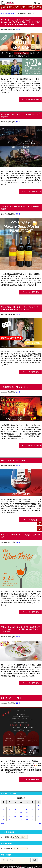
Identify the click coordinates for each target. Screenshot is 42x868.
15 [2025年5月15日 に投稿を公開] (27, 813)
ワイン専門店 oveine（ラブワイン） (21, 866)
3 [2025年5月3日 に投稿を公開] (38, 806)
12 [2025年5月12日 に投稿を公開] (9, 813)
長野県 (18, 542)
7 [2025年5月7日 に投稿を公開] (21, 809)
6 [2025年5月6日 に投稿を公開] (15, 809)
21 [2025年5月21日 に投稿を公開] (21, 816)
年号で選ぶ (3, 7)
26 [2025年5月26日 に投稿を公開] (9, 820)
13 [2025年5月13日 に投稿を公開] (15, 813)
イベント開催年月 (6, 848)
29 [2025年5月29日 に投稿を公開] (27, 820)
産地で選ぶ (29, 7)
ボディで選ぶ (23, 7)
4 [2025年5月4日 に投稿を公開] (4, 809)
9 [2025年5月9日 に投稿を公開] (33, 809)
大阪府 (18, 314)
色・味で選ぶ (16, 7)
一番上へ (40, 524)
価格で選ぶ (9, 7)
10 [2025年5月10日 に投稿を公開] (38, 809)
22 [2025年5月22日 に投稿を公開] (27, 816)
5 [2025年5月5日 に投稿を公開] (9, 809)
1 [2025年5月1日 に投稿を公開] (27, 806)
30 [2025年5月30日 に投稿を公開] (33, 820)
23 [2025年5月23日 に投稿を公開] (33, 816)
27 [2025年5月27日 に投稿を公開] (15, 820)
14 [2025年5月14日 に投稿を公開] (21, 813)
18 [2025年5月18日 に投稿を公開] (4, 816)
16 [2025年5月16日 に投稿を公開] (33, 813)
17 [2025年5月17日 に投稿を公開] (38, 813)
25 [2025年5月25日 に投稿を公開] (4, 820)
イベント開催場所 (6, 837)
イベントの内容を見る (30, 99)
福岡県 (18, 465)
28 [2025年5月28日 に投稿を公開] (21, 820)
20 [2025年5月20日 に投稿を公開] (15, 816)
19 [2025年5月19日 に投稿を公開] (9, 816)
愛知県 (18, 122)
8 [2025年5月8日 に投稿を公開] (27, 809)
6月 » (39, 823)
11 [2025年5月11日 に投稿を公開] (4, 813)
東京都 (18, 30)
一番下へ (40, 528)
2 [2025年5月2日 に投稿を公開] (33, 806)
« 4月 (3, 823)
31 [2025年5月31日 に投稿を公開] (38, 820)
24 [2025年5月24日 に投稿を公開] (38, 816)
